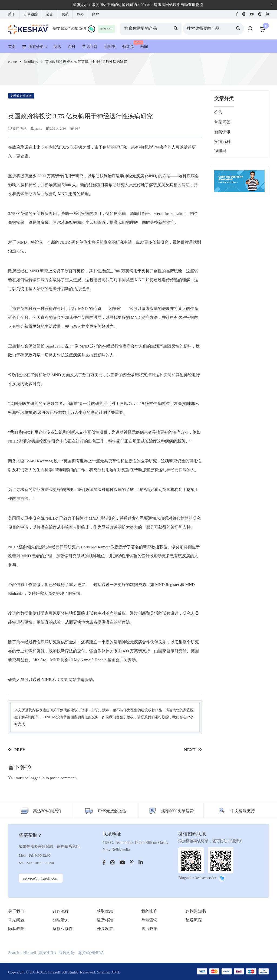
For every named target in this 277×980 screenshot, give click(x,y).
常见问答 (222, 122)
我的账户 (149, 911)
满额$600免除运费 (177, 811)
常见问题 (16, 920)
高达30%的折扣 (47, 811)
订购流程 (61, 911)
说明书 (220, 151)
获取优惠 (105, 911)
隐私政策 (16, 929)
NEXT (190, 750)
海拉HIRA (47, 953)
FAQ (80, 14)
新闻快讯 (31, 62)
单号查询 (149, 920)
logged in (37, 778)
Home (12, 62)
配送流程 (194, 920)
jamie (38, 128)
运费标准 (105, 920)
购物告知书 (196, 911)
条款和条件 (63, 929)
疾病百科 (222, 142)
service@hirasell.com (41, 878)
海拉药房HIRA (91, 953)
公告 (50, 14)
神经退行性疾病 (21, 96)
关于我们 (16, 911)
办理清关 (61, 920)
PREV (20, 750)
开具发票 (105, 929)
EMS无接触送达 (112, 811)
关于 (12, 14)
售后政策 (149, 929)
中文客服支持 (243, 811)
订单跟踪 (31, 14)
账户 (95, 14)
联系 (65, 14)
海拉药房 (67, 953)
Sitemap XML (108, 972)
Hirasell (30, 953)
